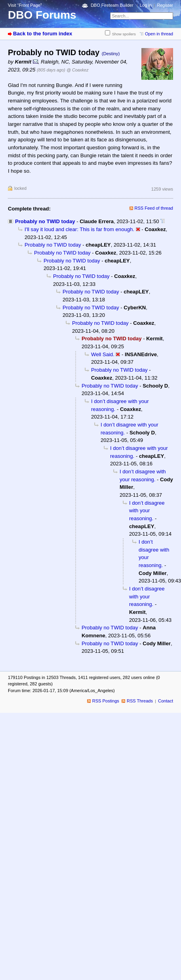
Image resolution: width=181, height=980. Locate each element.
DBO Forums (42, 15)
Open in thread (159, 34)
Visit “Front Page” (25, 5)
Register (165, 5)
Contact (166, 701)
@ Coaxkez (77, 70)
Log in (146, 5)
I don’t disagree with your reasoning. (147, 511)
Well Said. (103, 354)
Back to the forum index (43, 34)
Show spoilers (124, 34)
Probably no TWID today (45, 221)
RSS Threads (140, 701)
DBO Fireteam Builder (112, 5)
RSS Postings (106, 701)
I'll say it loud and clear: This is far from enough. (79, 229)
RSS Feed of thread (154, 208)
